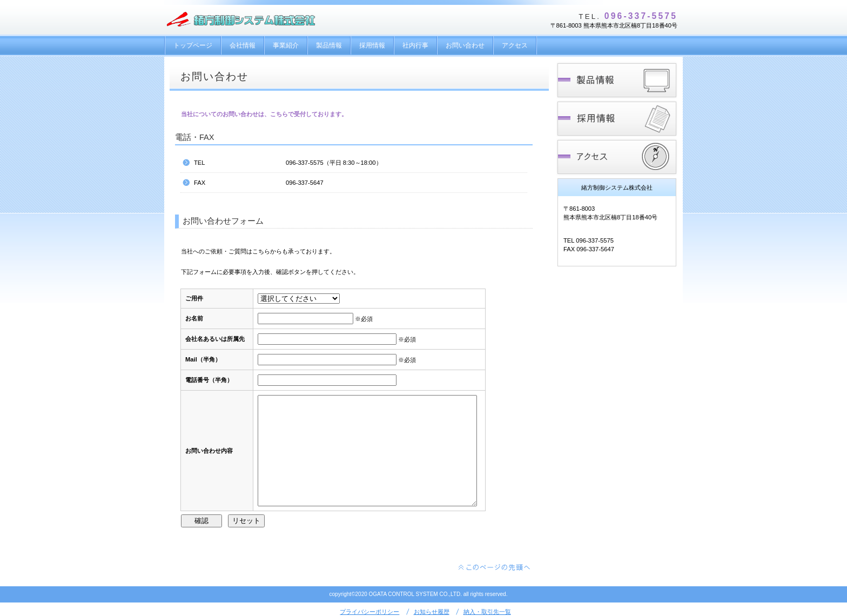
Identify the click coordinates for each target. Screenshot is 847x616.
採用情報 (617, 119)
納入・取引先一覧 (487, 612)
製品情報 (617, 80)
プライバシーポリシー (369, 612)
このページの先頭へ (495, 568)
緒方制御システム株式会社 (245, 20)
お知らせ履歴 (432, 612)
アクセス (617, 157)
